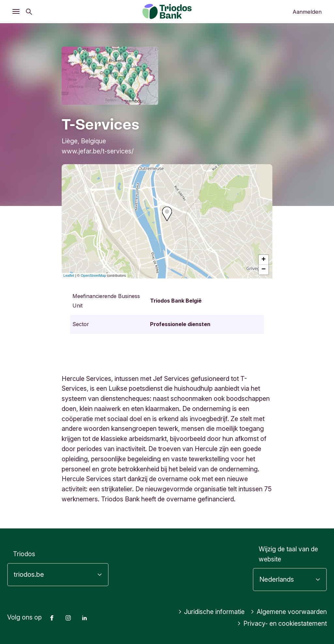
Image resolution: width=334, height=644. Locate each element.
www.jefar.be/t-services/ (98, 151)
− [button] (264, 270)
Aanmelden (307, 12)
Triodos (24, 554)
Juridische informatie (212, 612)
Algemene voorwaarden (289, 612)
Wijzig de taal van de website (288, 554)
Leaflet (69, 275)
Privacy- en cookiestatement (282, 623)
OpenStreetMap (94, 275)
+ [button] (264, 260)
